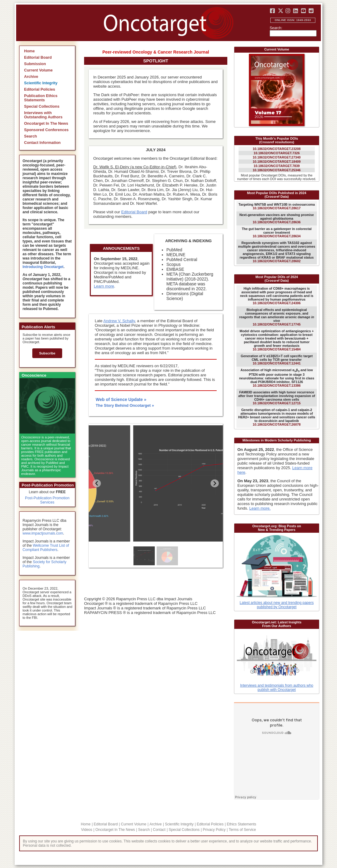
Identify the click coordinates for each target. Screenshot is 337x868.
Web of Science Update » (121, 399)
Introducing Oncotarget (43, 267)
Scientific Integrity (41, 83)
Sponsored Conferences (46, 130)
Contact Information (42, 143)
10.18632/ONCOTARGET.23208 (277, 149)
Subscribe (47, 353)
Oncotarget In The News (46, 124)
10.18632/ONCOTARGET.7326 (277, 153)
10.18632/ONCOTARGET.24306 (277, 296)
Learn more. (260, 508)
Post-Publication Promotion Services (47, 500)
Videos (87, 830)
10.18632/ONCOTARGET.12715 (277, 398)
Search (30, 136)
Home (29, 51)
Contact (159, 830)
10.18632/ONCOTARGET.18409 (277, 162)
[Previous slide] (97, 483)
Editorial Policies (40, 89)
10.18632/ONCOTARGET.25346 (277, 170)
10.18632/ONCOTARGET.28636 (277, 218)
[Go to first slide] (215, 483)
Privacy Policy (214, 830)
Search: (276, 28)
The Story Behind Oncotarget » (125, 405)
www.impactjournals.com (43, 533)
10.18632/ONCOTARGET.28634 (277, 232)
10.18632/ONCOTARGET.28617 (277, 206)
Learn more (104, 286)
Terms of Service (242, 830)
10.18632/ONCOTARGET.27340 (277, 157)
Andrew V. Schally (119, 321)
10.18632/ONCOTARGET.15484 (277, 340)
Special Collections (42, 106)
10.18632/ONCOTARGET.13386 (277, 378)
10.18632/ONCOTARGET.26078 (277, 417)
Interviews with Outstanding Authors (43, 115)
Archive (31, 77)
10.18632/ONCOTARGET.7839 (277, 166)
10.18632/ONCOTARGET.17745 (277, 317)
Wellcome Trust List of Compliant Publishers (46, 548)
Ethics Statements (241, 824)
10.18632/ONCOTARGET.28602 (277, 252)
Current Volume (38, 70)
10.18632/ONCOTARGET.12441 (277, 360)
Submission (35, 64)
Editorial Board (38, 58)
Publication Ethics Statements (41, 98)
